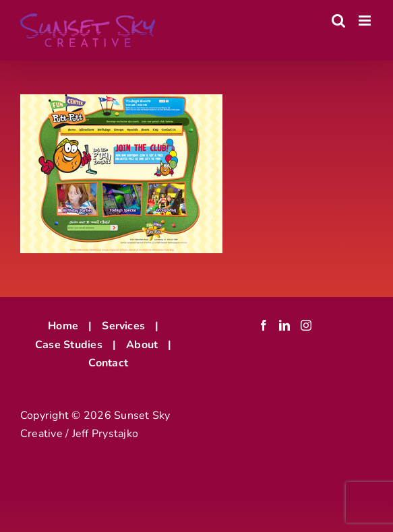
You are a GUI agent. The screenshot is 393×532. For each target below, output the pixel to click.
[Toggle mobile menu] (366, 21)
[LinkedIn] (284, 325)
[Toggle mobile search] (338, 21)
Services (123, 326)
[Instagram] (306, 325)
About (142, 345)
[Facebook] (264, 325)
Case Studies (69, 345)
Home (63, 326)
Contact (108, 363)
